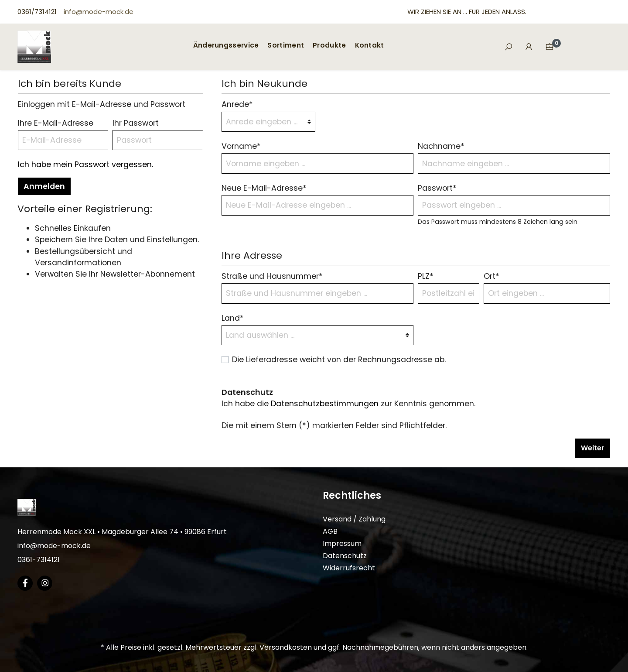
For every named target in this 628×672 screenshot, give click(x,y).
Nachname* (441, 146)
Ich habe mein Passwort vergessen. (85, 165)
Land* (233, 318)
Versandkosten (286, 647)
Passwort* (437, 188)
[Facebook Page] (25, 583)
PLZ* (426, 276)
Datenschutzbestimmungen (325, 404)
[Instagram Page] (45, 583)
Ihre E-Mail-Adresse (56, 123)
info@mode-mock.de (99, 12)
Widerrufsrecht (349, 568)
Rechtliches (352, 495)
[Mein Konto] (529, 47)
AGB (330, 531)
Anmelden (44, 186)
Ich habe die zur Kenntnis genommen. (348, 404)
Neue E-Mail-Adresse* (264, 188)
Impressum (342, 543)
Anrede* (237, 104)
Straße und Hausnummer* (272, 276)
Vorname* (241, 146)
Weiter (593, 448)
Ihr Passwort (136, 123)
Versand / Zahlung (354, 519)
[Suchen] (509, 47)
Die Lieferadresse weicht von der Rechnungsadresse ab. (339, 360)
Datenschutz (345, 556)
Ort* (491, 276)
